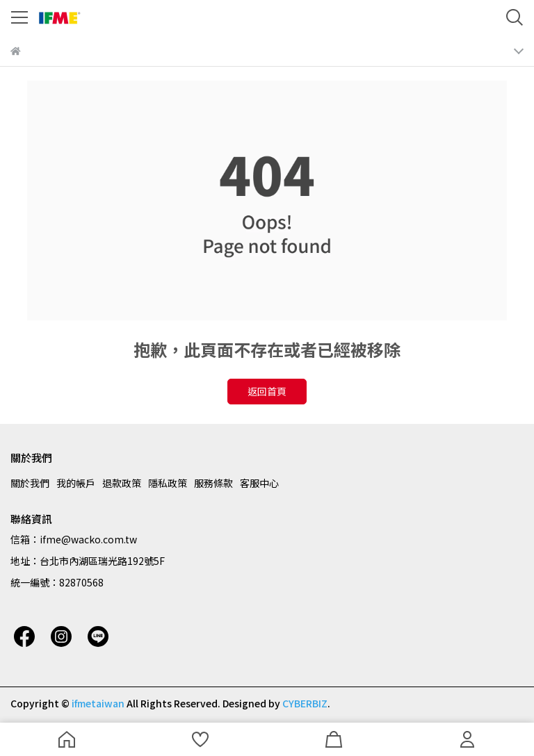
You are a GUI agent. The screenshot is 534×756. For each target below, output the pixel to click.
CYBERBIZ (305, 703)
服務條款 (213, 483)
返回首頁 (267, 391)
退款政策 (122, 483)
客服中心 (259, 483)
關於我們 (30, 483)
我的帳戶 (76, 483)
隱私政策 (168, 483)
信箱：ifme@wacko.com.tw (74, 539)
